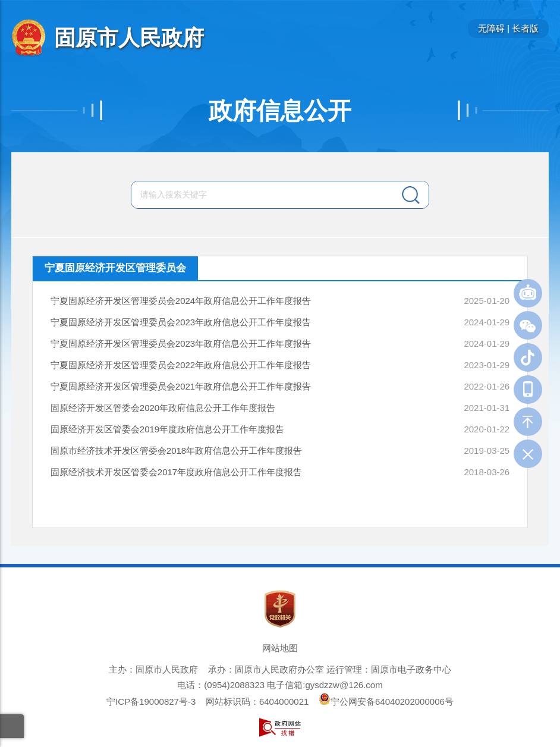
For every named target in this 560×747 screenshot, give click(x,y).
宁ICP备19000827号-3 (151, 702)
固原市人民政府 (129, 38)
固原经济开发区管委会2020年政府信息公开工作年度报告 (163, 408)
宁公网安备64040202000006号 (386, 702)
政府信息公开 (280, 111)
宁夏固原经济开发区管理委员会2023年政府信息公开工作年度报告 (181, 322)
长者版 (525, 28)
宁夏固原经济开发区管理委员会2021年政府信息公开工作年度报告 (181, 386)
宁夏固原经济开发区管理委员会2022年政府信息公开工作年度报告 (181, 365)
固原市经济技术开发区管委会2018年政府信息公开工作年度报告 (176, 451)
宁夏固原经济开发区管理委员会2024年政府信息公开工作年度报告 (181, 301)
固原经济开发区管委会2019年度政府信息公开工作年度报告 (167, 429)
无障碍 (491, 28)
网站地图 (280, 648)
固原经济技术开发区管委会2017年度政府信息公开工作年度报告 (176, 472)
